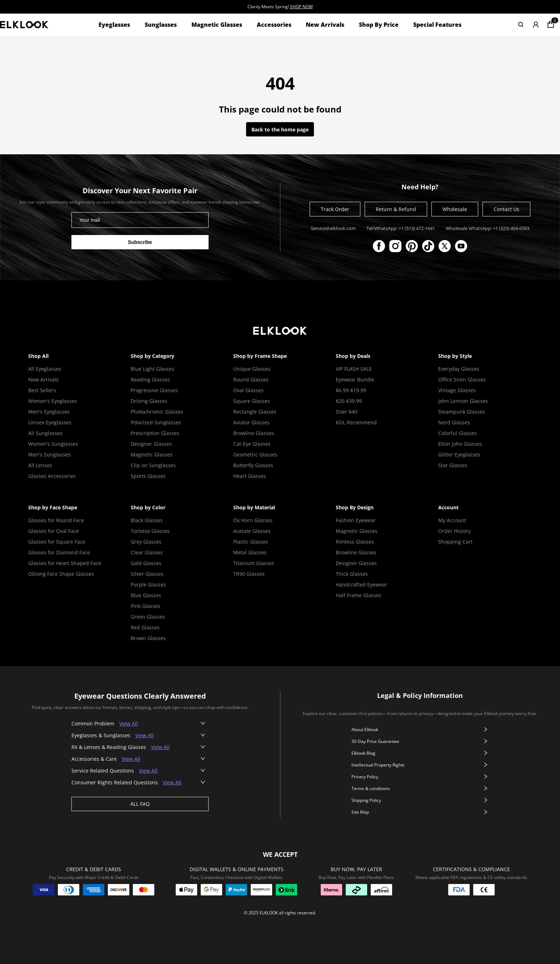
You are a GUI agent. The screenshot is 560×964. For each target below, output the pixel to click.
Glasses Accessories (52, 476)
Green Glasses (148, 617)
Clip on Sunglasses (153, 465)
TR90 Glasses (249, 574)
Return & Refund (396, 209)
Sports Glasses (148, 476)
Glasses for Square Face (57, 542)
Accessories (274, 25)
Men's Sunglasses (49, 454)
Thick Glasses (352, 574)
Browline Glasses (254, 433)
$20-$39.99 (349, 401)
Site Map (420, 812)
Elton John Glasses (460, 444)
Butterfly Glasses (253, 465)
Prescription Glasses (155, 433)
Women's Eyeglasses (53, 401)
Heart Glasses (250, 476)
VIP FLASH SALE (354, 369)
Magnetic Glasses (217, 25)
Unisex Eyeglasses (50, 422)
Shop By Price (379, 25)
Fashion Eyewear (356, 520)
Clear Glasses (147, 552)
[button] (140, 723)
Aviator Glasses (251, 422)
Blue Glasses (146, 595)
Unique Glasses (252, 369)
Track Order (335, 209)
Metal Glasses (250, 552)
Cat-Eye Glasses (252, 444)
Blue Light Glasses (152, 369)
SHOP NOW (301, 7)
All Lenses (40, 465)
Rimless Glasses (355, 542)
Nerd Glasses (454, 422)
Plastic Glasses (251, 542)
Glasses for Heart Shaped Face (65, 563)
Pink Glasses (146, 606)
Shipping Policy (420, 800)
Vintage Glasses (457, 390)
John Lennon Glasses (463, 401)
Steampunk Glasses (462, 412)
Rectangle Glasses (255, 412)
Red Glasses (145, 627)
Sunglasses (161, 25)
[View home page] (24, 24)
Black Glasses (147, 520)
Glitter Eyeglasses (459, 454)
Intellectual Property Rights (420, 765)
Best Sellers (42, 390)
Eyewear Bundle (355, 379)
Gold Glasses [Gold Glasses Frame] (146, 563)
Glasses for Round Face (56, 520)
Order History (454, 531)
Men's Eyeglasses (49, 412)
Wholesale (455, 209)
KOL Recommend (356, 422)
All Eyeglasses (45, 369)
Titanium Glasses (254, 563)
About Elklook (420, 730)
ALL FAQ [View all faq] (140, 804)
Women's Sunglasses (53, 444)
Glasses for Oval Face (54, 531)
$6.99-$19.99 (351, 390)
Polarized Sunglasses (156, 422)
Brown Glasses (148, 638)
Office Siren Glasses (462, 379)
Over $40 (346, 412)
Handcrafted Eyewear (361, 585)
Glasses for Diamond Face (59, 552)
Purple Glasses (148, 585)
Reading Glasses (150, 379)
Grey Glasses (146, 542)
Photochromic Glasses (157, 412)
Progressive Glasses (154, 390)
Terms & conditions (420, 788)
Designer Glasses (151, 444)
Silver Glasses (147, 574)
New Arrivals (325, 25)
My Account (452, 520)
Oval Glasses (248, 390)
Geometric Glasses (255, 454)
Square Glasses (252, 401)
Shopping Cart (455, 542)
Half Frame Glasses (359, 595)
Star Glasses (453, 465)
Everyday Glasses (459, 369)
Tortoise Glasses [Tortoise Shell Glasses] (150, 531)
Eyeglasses (114, 25)
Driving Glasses (149, 401)
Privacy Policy (420, 777)
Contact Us (506, 209)
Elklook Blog (420, 753)
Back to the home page (280, 129)
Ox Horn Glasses (253, 520)
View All (129, 723)
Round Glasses (251, 379)
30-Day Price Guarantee (420, 741)
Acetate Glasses (252, 531)
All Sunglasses (45, 433)
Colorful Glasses (457, 433)
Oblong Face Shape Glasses (61, 574)
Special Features (437, 25)
